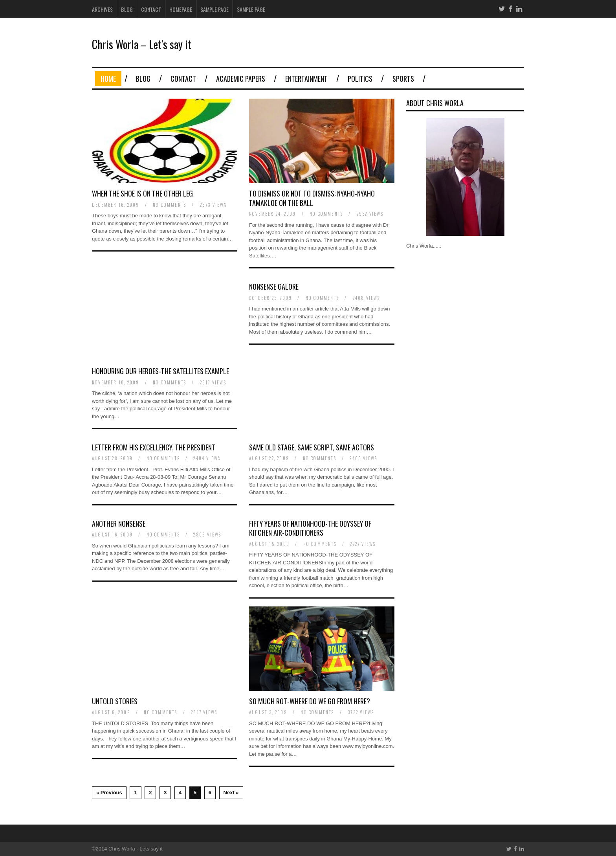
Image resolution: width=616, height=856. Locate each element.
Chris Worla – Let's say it (142, 44)
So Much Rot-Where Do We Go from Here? (310, 701)
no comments (170, 205)
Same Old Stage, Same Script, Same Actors (312, 447)
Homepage (181, 9)
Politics (360, 79)
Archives (102, 9)
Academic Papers (241, 79)
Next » (231, 793)
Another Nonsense (119, 524)
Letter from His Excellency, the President (154, 447)
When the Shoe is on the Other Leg (142, 193)
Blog (127, 9)
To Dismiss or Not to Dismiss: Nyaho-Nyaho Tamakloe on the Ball (312, 198)
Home (108, 79)
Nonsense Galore (274, 287)
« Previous (109, 793)
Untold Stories (115, 701)
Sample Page (214, 9)
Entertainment (306, 79)
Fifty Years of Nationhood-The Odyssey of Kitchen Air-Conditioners (310, 528)
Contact (151, 9)
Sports (403, 79)
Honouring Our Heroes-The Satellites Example (160, 371)
